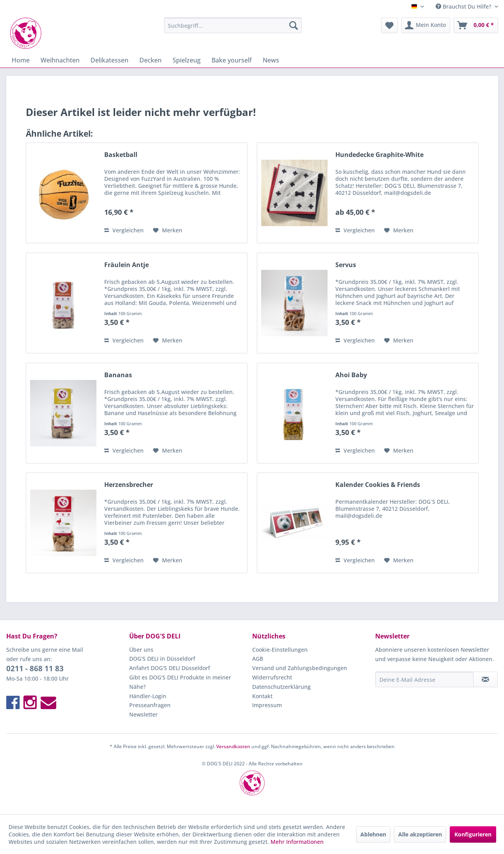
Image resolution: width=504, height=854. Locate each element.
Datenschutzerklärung (281, 687)
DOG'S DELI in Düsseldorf (162, 659)
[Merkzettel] (389, 25)
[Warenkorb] (476, 25)
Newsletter (143, 714)
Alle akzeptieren (420, 834)
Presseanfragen (150, 705)
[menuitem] (233, 25)
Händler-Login (148, 696)
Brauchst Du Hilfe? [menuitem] (464, 6)
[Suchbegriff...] (233, 25)
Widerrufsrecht (272, 677)
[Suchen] (294, 25)
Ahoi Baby (351, 375)
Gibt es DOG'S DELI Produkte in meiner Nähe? (180, 682)
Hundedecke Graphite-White (379, 155)
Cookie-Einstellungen (280, 650)
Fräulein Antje (126, 265)
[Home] (21, 60)
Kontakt (262, 696)
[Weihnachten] (60, 60)
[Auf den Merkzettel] (168, 230)
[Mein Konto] (426, 25)
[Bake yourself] (232, 60)
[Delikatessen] (110, 60)
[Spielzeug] (187, 60)
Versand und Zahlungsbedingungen (300, 668)
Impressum (267, 705)
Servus (346, 265)
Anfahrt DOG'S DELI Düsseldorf (170, 668)
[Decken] (150, 60)
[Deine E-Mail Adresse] (424, 679)
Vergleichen (124, 230)
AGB (258, 659)
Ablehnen (373, 834)
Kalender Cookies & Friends (378, 485)
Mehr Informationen (297, 842)
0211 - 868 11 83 (35, 669)
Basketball (121, 155)
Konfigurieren (473, 834)
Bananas (118, 375)
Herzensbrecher (129, 485)
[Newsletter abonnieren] (485, 679)
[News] (271, 60)
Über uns (141, 650)
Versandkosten (233, 746)
